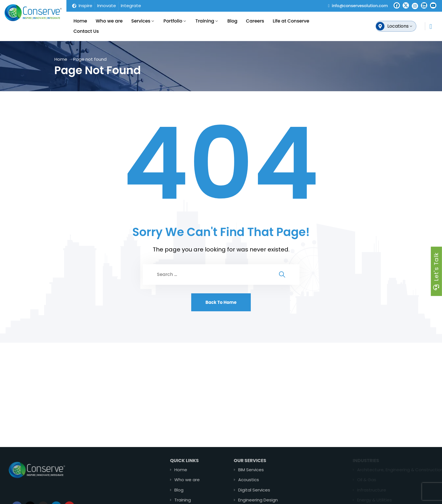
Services (141, 21)
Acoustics (269, 480)
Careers (255, 21)
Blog (232, 21)
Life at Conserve (291, 21)
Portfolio (173, 21)
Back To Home (221, 302)
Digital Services (275, 490)
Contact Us (86, 31)
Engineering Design (279, 500)
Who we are (109, 21)
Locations (398, 26)
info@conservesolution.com (360, 6)
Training (205, 21)
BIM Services (272, 470)
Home (80, 21)
